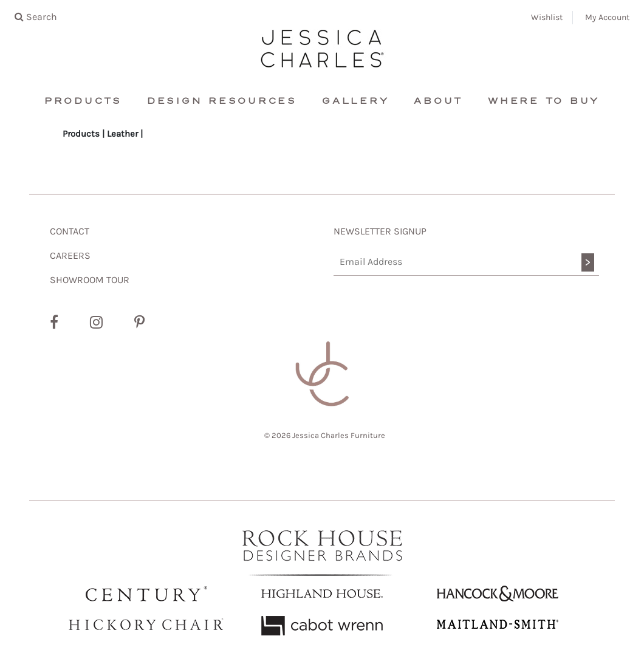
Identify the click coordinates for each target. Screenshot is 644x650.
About (438, 101)
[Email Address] (466, 262)
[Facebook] (54, 323)
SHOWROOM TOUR (90, 280)
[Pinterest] (139, 323)
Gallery (355, 101)
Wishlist (547, 17)
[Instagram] (96, 323)
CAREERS (70, 255)
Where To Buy (544, 101)
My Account (607, 17)
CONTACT (70, 231)
